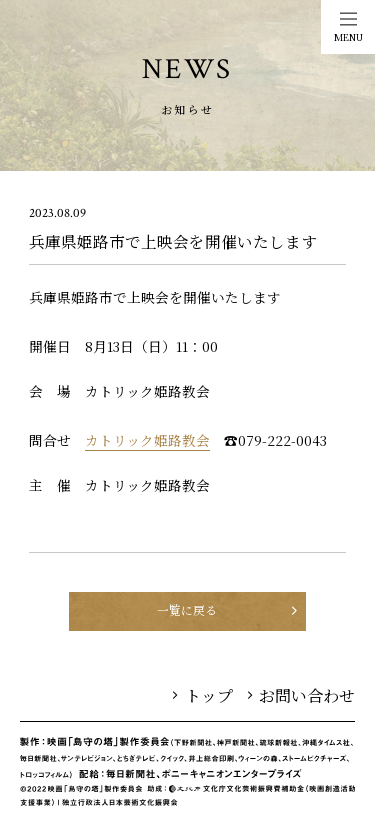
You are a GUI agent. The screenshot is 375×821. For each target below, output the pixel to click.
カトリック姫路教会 (147, 440)
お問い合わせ (302, 695)
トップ (203, 695)
